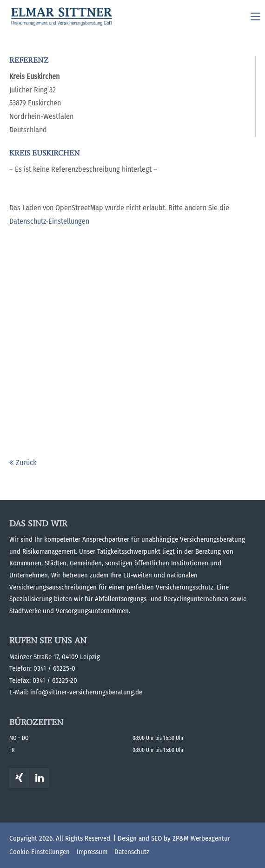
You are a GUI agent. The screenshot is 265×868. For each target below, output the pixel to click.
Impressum (92, 852)
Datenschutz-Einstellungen (49, 221)
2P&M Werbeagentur (201, 838)
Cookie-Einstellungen (40, 852)
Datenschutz (132, 852)
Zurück (26, 463)
